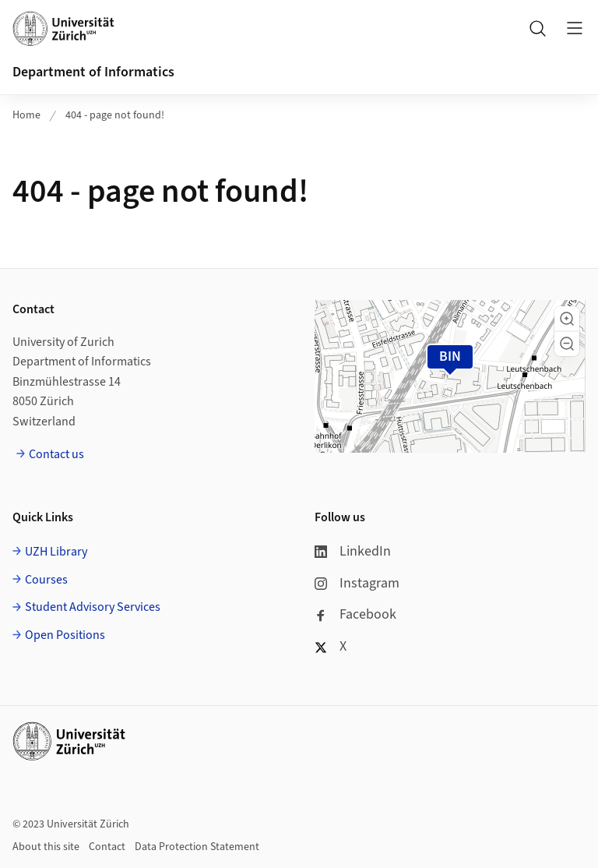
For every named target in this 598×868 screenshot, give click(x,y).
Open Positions (65, 635)
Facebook (355, 614)
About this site (46, 847)
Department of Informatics (93, 72)
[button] (567, 319)
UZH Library (56, 552)
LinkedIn (353, 551)
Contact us (56, 454)
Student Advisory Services (93, 607)
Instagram (357, 583)
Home (26, 115)
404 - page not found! (115, 115)
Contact (107, 847)
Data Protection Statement (197, 847)
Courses (46, 580)
